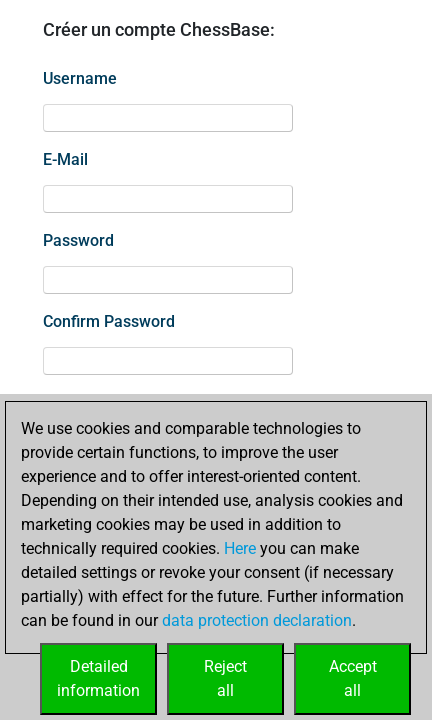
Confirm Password (109, 321)
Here (240, 548)
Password (78, 240)
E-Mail (65, 159)
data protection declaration (257, 620)
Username (80, 78)
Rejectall (225, 678)
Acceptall (353, 678)
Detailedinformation (98, 678)
